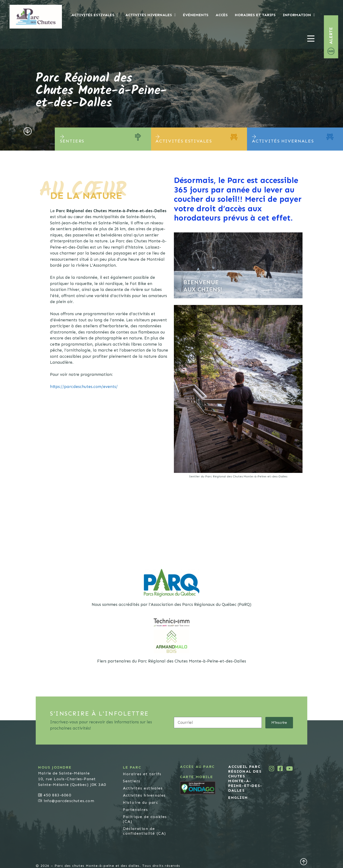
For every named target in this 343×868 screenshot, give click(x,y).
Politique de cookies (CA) (145, 819)
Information (299, 15)
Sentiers (132, 781)
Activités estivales (95, 15)
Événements (196, 15)
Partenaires (136, 809)
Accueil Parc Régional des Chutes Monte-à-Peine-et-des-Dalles (245, 778)
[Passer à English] (246, 797)
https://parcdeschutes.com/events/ (84, 386)
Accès (222, 15)
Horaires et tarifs (255, 15)
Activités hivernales (151, 15)
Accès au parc (197, 766)
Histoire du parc (141, 802)
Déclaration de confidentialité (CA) (144, 831)
